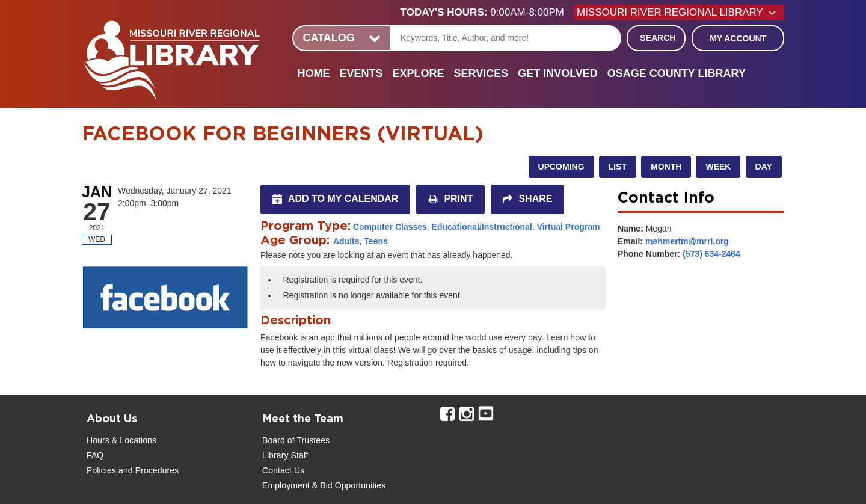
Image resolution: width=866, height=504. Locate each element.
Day (764, 167)
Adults (346, 241)
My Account (738, 38)
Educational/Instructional (482, 227)
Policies (101, 470)
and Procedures (147, 470)
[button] (487, 13)
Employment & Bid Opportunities (324, 485)
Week (718, 167)
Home (313, 73)
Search (658, 38)
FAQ (95, 455)
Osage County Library (677, 73)
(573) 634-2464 (711, 254)
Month (666, 167)
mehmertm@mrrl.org (687, 241)
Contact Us (283, 470)
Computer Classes (390, 227)
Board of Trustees (296, 440)
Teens (376, 241)
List (618, 167)
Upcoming (561, 167)
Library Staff (285, 455)
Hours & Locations (121, 440)
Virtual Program (569, 227)
